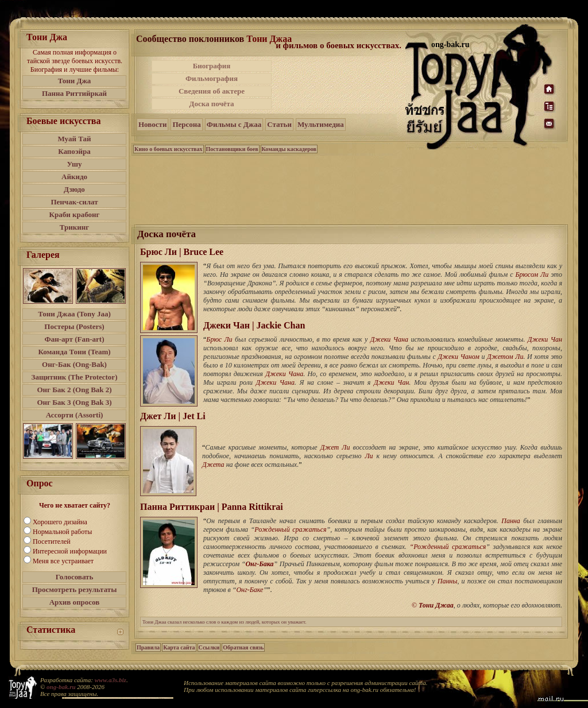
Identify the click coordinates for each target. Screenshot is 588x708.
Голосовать (75, 577)
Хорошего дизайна (60, 522)
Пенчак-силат (74, 202)
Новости (152, 124)
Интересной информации (70, 551)
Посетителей (52, 541)
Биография (212, 66)
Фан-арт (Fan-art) (75, 339)
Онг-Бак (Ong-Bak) (74, 364)
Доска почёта (211, 104)
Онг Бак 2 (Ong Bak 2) (74, 390)
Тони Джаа (269, 39)
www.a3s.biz (111, 680)
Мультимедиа (321, 124)
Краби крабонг (75, 214)
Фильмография (212, 78)
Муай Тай (74, 139)
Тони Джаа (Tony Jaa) (74, 314)
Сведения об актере (212, 91)
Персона (186, 124)
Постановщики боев (232, 149)
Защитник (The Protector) (75, 377)
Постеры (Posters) (74, 326)
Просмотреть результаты (75, 589)
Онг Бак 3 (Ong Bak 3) (74, 402)
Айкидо (74, 177)
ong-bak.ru (61, 687)
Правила (148, 647)
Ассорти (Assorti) (75, 415)
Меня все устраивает (63, 561)
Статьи (279, 124)
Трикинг (74, 227)
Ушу (75, 164)
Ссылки (209, 647)
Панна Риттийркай (74, 93)
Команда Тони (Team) (74, 352)
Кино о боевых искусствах (169, 149)
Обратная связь (243, 647)
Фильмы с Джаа (234, 124)
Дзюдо (74, 189)
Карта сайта (179, 647)
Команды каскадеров (289, 149)
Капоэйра (74, 151)
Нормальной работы (62, 532)
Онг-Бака (259, 564)
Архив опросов (75, 602)
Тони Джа (75, 81)
